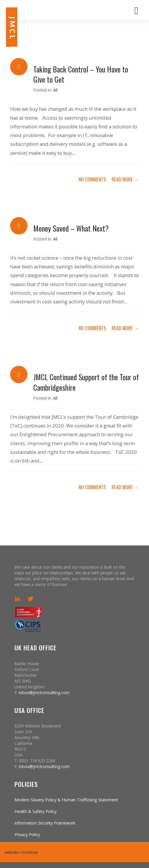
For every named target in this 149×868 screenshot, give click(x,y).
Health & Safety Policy (36, 811)
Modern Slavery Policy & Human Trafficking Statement (66, 800)
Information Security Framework (45, 823)
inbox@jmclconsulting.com (44, 693)
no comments (92, 179)
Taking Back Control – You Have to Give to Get (81, 74)
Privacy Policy (27, 835)
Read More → (125, 179)
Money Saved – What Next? (71, 228)
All (55, 90)
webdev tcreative (21, 852)
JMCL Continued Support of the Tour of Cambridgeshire (86, 382)
